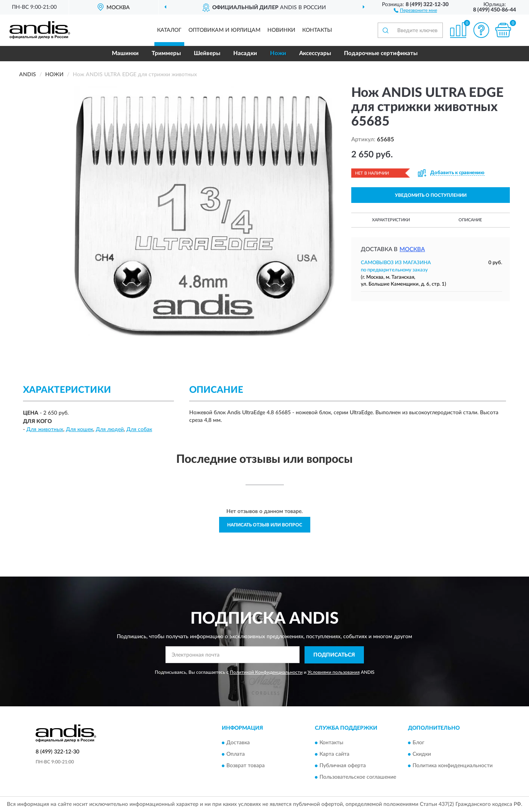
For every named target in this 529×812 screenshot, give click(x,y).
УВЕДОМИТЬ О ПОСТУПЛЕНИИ (431, 195)
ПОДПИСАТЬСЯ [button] (334, 655)
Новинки (281, 30)
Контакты (317, 30)
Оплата (236, 754)
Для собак (139, 430)
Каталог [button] (169, 30)
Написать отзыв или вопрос (265, 525)
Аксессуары (315, 53)
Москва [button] (412, 249)
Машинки (125, 53)
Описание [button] (470, 220)
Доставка (238, 743)
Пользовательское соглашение (358, 777)
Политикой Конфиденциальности (266, 672)
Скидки (422, 754)
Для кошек (79, 430)
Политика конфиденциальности (453, 766)
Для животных (45, 430)
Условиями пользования (334, 672)
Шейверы (207, 53)
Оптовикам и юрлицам (224, 30)
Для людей (110, 430)
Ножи (278, 53)
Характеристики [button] (391, 220)
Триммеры (166, 53)
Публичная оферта (343, 766)
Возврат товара (246, 766)
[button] (415, 10)
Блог (418, 743)
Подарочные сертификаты (381, 53)
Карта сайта (334, 754)
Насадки (245, 53)
